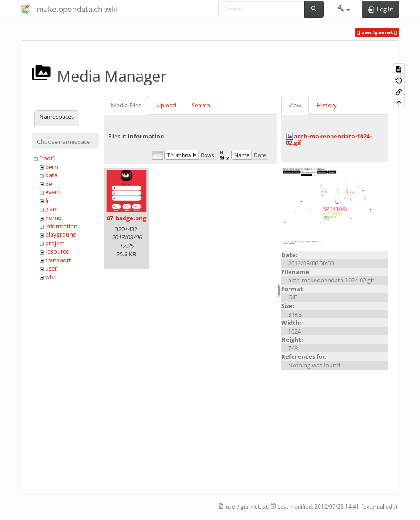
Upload (166, 105)
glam (52, 209)
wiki (50, 277)
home (53, 218)
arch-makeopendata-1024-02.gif (329, 139)
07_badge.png (126, 218)
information (61, 226)
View (295, 105)
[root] (47, 158)
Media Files (126, 105)
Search (201, 105)
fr (47, 201)
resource (57, 251)
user (51, 268)
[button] (344, 9)
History (327, 105)
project (55, 243)
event (53, 192)
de (49, 184)
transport (58, 260)
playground (61, 234)
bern (52, 167)
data (51, 175)
